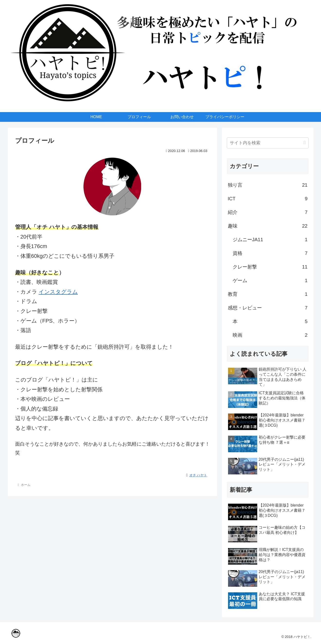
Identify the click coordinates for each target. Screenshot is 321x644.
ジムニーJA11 (270, 240)
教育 (268, 294)
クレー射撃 (270, 267)
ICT (268, 199)
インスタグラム (58, 292)
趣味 (268, 226)
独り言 (268, 185)
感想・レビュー (268, 308)
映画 (270, 335)
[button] (304, 143)
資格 (270, 253)
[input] (268, 143)
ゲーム (270, 280)
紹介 (268, 212)
